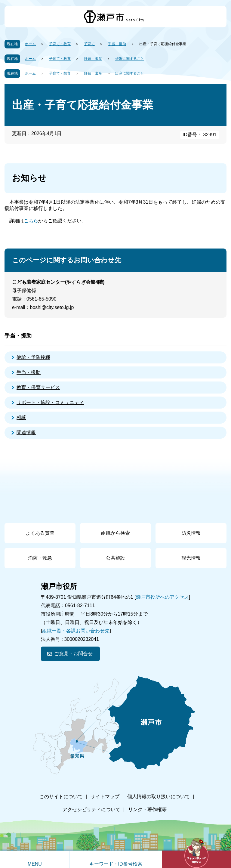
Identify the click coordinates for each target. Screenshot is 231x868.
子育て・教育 (60, 44)
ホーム (30, 44)
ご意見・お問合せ (73, 654)
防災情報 (191, 533)
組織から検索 (115, 533)
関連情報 (26, 432)
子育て (89, 44)
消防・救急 (40, 558)
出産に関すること (130, 73)
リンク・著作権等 (147, 809)
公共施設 (115, 558)
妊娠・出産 (93, 59)
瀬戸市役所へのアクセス (162, 597)
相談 (21, 417)
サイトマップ (105, 797)
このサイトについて (61, 797)
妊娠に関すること (130, 59)
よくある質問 (40, 533)
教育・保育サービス (38, 387)
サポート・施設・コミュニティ (50, 402)
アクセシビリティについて (91, 809)
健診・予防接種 (33, 357)
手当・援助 (117, 44)
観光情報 (191, 558)
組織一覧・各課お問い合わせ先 (76, 631)
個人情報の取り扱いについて (159, 797)
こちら (31, 221)
